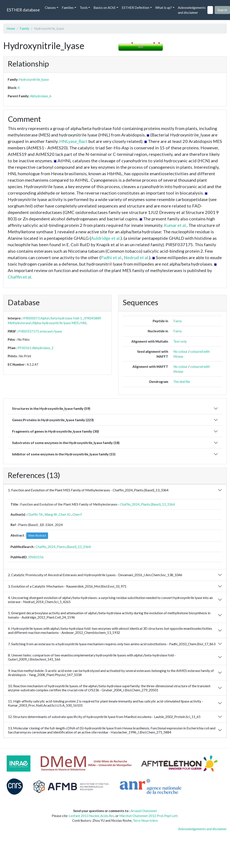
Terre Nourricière (145, 820)
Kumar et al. (175, 225)
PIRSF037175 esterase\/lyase (40, 331)
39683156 (36, 557)
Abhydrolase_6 (41, 96)
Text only (180, 341)
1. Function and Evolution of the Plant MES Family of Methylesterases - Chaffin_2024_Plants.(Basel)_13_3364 (88, 490)
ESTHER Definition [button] (135, 8)
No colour (180, 351)
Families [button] (68, 8)
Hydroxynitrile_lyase (34, 79)
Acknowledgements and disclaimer (192, 10)
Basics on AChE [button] (105, 8)
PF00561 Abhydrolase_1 (36, 348)
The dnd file (182, 382)
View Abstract (37, 535)
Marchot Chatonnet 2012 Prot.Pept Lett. (149, 816)
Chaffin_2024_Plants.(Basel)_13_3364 (147, 504)
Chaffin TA (35, 514)
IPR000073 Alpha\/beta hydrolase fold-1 (52, 318)
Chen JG (65, 514)
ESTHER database (23, 10)
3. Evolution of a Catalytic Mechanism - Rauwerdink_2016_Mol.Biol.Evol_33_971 (67, 586)
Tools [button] (84, 8)
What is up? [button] (164, 8)
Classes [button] (50, 8)
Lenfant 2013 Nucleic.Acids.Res (92, 816)
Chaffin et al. (20, 277)
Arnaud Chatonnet (144, 811)
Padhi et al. (111, 257)
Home (11, 28)
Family (25, 28)
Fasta (177, 321)
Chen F (77, 514)
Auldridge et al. (106, 238)
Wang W (51, 514)
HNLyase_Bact (73, 141)
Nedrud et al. (136, 257)
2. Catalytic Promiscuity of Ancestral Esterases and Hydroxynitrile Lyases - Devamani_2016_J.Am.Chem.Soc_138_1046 (95, 575)
